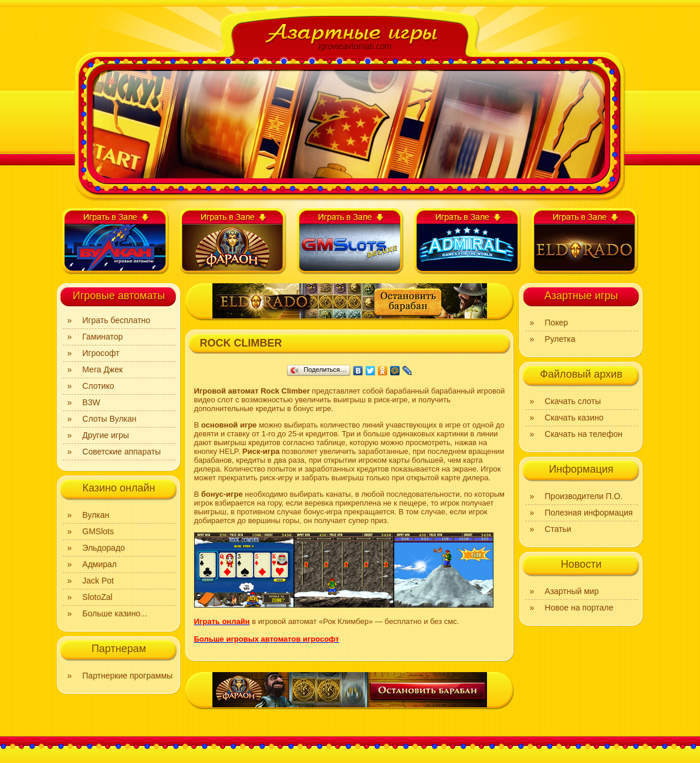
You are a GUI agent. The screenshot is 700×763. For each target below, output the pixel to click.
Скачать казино (574, 418)
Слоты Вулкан (109, 419)
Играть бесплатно (116, 320)
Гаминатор (102, 337)
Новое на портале (579, 608)
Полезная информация (589, 513)
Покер (556, 323)
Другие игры (106, 435)
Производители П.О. (584, 496)
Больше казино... (115, 613)
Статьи (558, 529)
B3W (91, 402)
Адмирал (99, 564)
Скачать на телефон (583, 434)
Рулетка (560, 339)
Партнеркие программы (127, 676)
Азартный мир (572, 591)
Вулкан (96, 515)
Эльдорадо (104, 548)
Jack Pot (98, 581)
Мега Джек (102, 369)
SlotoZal (97, 597)
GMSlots (98, 531)
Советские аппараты (121, 452)
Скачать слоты (573, 401)
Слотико (98, 386)
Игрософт (101, 353)
